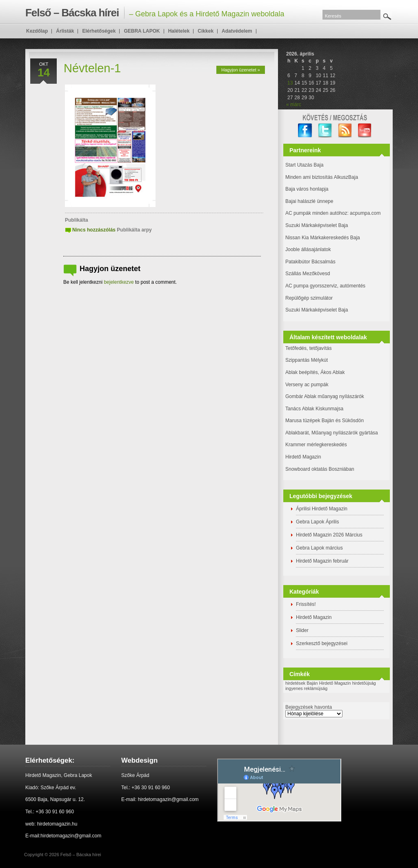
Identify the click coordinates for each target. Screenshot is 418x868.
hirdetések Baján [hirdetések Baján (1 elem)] (301, 683)
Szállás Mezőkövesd (308, 274)
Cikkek (206, 31)
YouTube (365, 130)
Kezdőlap (37, 31)
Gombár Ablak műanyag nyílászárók (325, 396)
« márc (294, 105)
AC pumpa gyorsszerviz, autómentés (325, 286)
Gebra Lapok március (319, 548)
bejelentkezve (119, 282)
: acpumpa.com (364, 213)
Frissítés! (306, 604)
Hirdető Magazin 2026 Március (329, 535)
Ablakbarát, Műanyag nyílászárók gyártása (332, 433)
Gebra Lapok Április (317, 522)
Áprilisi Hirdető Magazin (322, 509)
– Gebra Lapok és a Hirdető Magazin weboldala (155, 13)
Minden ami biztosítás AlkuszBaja (322, 177)
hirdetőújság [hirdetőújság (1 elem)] (364, 683)
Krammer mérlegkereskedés (316, 445)
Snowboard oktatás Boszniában (320, 469)
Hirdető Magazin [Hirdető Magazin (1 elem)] (335, 683)
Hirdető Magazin (303, 457)
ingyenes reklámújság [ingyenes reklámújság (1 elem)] (306, 688)
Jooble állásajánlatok (308, 249)
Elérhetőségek (99, 31)
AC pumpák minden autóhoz (316, 213)
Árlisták (65, 31)
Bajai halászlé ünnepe (309, 201)
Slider (302, 630)
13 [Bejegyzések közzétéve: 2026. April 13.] (290, 83)
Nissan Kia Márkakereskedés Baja (323, 238)
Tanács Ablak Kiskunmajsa (314, 409)
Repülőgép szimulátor (309, 298)
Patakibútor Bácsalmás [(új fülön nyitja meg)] (310, 262)
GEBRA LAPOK (142, 31)
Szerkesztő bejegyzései (322, 643)
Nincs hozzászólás (94, 230)
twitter (325, 130)
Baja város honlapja (307, 189)
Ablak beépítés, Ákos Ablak (315, 372)
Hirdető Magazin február (322, 561)
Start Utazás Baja (304, 165)
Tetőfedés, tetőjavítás (308, 348)
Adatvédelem (237, 31)
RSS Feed (345, 130)
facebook (305, 130)
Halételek (179, 31)
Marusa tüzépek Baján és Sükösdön (325, 421)
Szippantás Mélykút (307, 360)
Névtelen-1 (92, 68)
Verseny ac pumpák (308, 385)
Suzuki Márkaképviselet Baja (317, 225)
